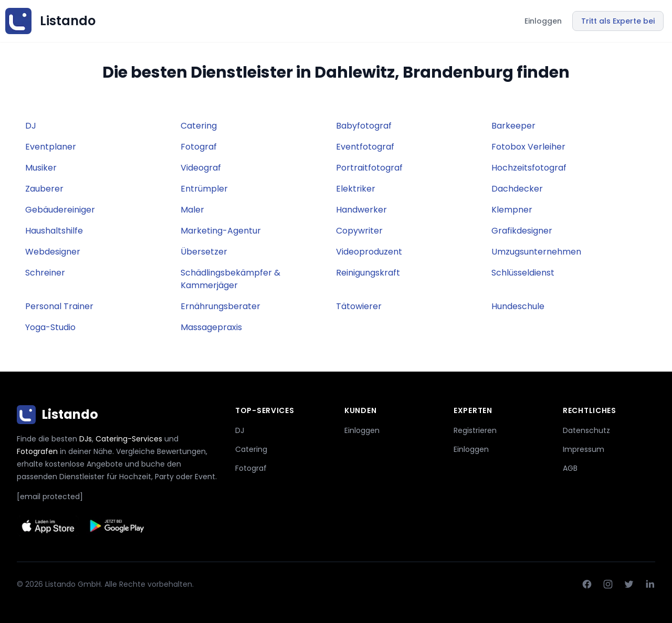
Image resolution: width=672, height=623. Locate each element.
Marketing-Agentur (221, 231)
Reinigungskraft (368, 273)
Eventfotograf (365, 147)
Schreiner (45, 273)
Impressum (584, 449)
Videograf (201, 168)
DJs (86, 439)
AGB (570, 468)
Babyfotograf (364, 126)
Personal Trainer (59, 306)
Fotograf (199, 147)
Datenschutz (586, 430)
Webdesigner (53, 252)
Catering (199, 126)
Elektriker (356, 189)
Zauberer (44, 189)
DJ (31, 126)
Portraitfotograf (369, 168)
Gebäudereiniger (60, 210)
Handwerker (361, 210)
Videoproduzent (369, 252)
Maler (192, 210)
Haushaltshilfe (54, 231)
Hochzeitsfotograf (529, 168)
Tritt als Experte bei (618, 21)
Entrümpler (204, 189)
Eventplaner (51, 147)
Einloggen (543, 21)
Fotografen (37, 451)
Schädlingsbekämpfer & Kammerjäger (230, 279)
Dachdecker (517, 189)
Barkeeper (513, 126)
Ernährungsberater (220, 306)
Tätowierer (359, 306)
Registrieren (475, 430)
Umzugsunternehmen (536, 252)
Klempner (512, 210)
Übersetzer (204, 252)
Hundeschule (518, 306)
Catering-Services (129, 439)
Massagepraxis (211, 327)
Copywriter (359, 231)
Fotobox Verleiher (528, 147)
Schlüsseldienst (523, 273)
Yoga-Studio (50, 327)
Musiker (41, 168)
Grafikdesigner (522, 231)
